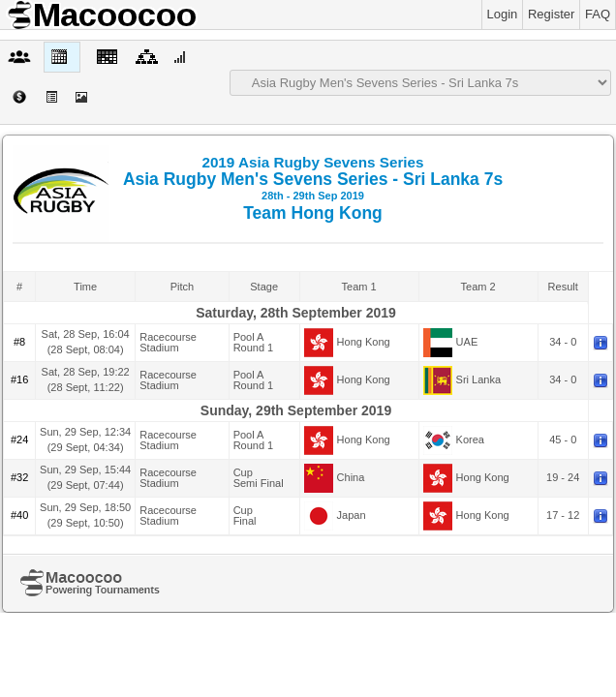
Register (551, 14)
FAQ (598, 14)
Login (503, 14)
